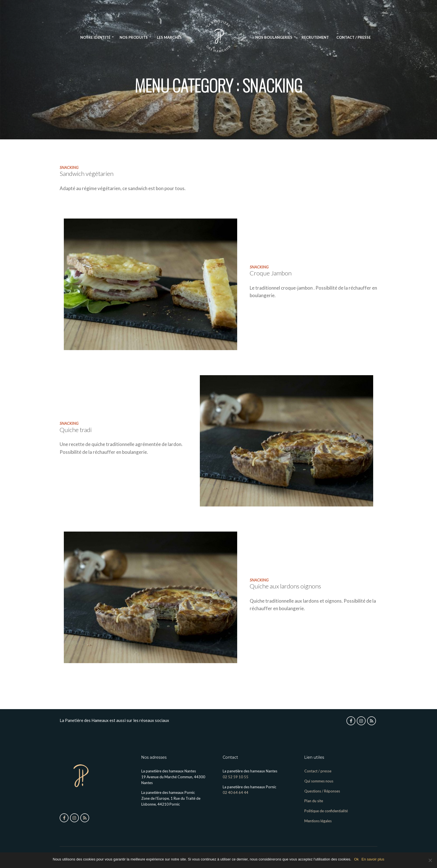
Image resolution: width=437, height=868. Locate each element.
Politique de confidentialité (326, 811)
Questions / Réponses (322, 791)
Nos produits (134, 37)
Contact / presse (354, 37)
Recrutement (315, 37)
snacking (69, 167)
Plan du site (314, 801)
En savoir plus (373, 859)
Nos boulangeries (274, 37)
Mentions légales (318, 821)
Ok (356, 859)
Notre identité (95, 37)
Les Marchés (169, 37)
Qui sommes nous (319, 781)
